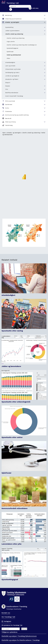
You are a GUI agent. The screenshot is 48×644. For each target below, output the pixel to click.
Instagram (8, 619)
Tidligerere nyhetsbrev (9, 629)
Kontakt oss (6, 610)
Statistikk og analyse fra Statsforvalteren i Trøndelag (21, 638)
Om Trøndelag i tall (8, 614)
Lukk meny (39, 7)
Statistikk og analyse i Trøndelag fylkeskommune (19, 634)
